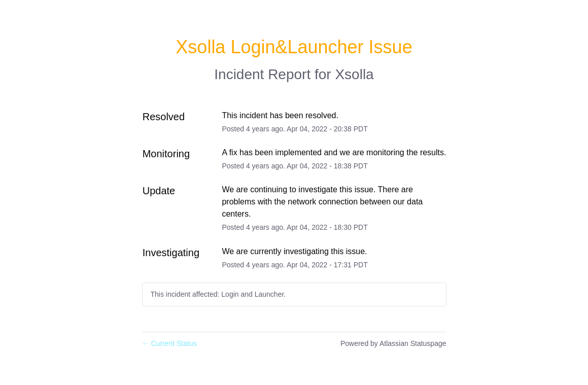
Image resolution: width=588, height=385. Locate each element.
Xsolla (354, 74)
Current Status (169, 343)
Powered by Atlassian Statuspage (393, 343)
